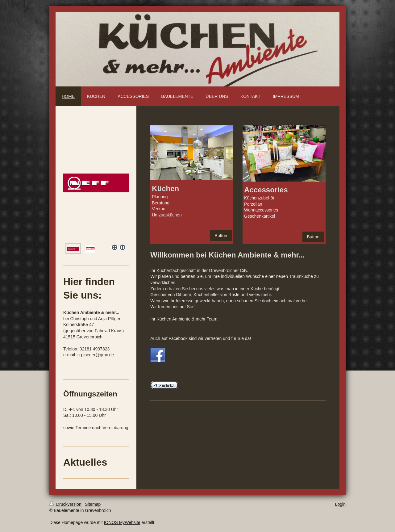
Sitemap (93, 504)
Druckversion (66, 504)
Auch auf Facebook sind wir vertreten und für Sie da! (201, 338)
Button (221, 236)
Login (340, 504)
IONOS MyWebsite (122, 522)
